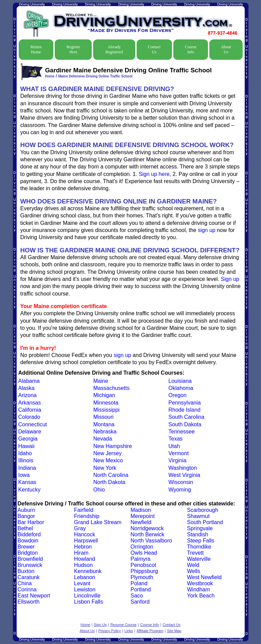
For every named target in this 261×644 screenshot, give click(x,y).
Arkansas (30, 403)
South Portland (205, 522)
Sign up (230, 279)
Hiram (81, 553)
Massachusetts (112, 388)
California (30, 410)
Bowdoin (28, 541)
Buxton (26, 571)
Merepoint (143, 516)
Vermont (179, 453)
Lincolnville (87, 596)
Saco (137, 596)
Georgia (28, 439)
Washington (183, 468)
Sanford (140, 602)
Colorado (29, 417)
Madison (141, 510)
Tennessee (182, 432)
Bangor (27, 516)
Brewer (26, 547)
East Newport (34, 596)
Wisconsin (181, 482)
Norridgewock (147, 528)
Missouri (104, 417)
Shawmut (198, 516)
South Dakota (185, 424)
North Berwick (147, 534)
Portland (141, 589)
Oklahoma (181, 388)
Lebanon (85, 577)
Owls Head (144, 553)
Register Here (73, 49)
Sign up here (154, 174)
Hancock (85, 534)
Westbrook (200, 583)
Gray (80, 528)
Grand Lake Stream (98, 522)
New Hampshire (113, 446)
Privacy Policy (109, 631)
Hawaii (27, 446)
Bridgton (28, 553)
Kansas (27, 482)
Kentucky (30, 490)
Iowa (24, 475)
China (25, 583)
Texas (176, 439)
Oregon (178, 395)
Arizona (28, 395)
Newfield (141, 522)
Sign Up (100, 625)
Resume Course (124, 625)
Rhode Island (185, 410)
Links (129, 631)
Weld (193, 565)
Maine (101, 381)
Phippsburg (144, 571)
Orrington (142, 547)
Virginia (178, 460)
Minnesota (106, 403)
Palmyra (141, 559)
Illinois (26, 460)
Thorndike (199, 547)
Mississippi (107, 410)
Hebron (83, 547)
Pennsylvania (185, 403)
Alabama (29, 381)
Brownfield (30, 559)
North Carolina (111, 475)
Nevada (103, 439)
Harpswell (86, 541)
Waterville (199, 559)
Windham (198, 589)
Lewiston (85, 589)
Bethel (25, 528)
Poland (139, 583)
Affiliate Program (150, 631)
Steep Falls (201, 541)
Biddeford (29, 534)
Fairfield (84, 510)
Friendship (87, 516)
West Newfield (204, 577)
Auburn (27, 510)
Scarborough (203, 510)
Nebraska (105, 432)
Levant (82, 583)
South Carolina (187, 417)
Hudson (83, 565)
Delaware (30, 432)
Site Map (174, 631)
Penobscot (143, 565)
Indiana (27, 468)
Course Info (191, 49)
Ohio (99, 490)
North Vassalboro (151, 541)
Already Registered (114, 49)
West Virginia (185, 475)
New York (105, 468)
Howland (85, 559)
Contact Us (154, 49)
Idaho (25, 453)
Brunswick (30, 565)
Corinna (27, 589)
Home (50, 76)
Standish (197, 534)
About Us (226, 49)
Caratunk (29, 577)
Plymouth (142, 577)
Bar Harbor (31, 522)
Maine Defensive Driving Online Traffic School (95, 76)
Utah (174, 446)
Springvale (200, 528)
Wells (194, 571)
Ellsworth (29, 602)
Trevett (195, 553)
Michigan (104, 395)
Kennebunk (88, 571)
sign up (207, 230)
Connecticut (33, 424)
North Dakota (109, 482)
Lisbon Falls (89, 602)
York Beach (201, 596)
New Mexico (108, 460)
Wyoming (180, 490)
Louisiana (180, 381)
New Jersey (108, 453)
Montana (104, 424)
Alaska (27, 388)
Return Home (36, 49)
